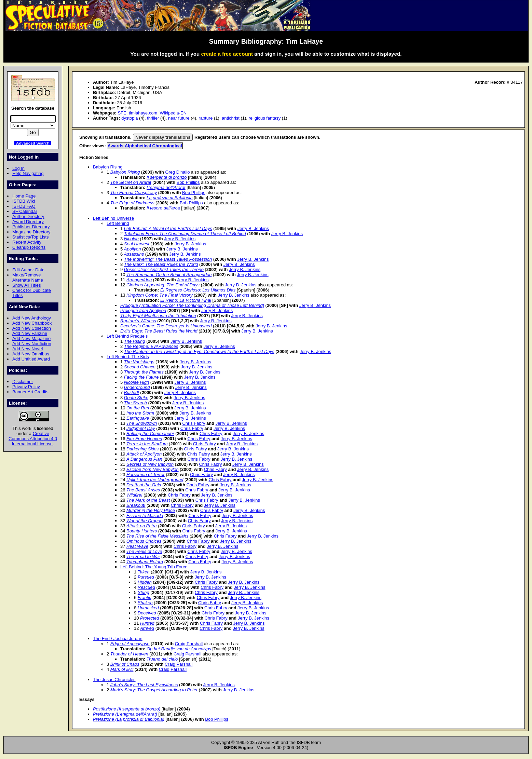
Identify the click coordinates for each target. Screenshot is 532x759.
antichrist (231, 118)
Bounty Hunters (142, 531)
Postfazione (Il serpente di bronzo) (127, 709)
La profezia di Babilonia (170, 198)
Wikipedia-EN (173, 113)
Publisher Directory (31, 227)
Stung (144, 592)
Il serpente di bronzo (167, 177)
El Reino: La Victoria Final (186, 300)
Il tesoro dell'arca (163, 208)
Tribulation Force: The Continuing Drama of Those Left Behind (185, 234)
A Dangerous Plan (144, 459)
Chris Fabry (194, 423)
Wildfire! (134, 495)
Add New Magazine (31, 338)
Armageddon (139, 280)
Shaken (145, 603)
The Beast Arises (143, 490)
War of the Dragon (145, 521)
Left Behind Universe (113, 218)
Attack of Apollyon (144, 454)
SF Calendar (25, 211)
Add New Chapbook (32, 323)
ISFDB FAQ (24, 206)
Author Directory (28, 216)
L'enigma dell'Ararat (166, 187)
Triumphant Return (145, 562)
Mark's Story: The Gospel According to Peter (154, 690)
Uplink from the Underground (155, 480)
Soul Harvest (137, 244)
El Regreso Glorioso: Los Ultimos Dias (198, 290)
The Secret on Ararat (131, 182)
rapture (206, 118)
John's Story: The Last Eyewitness (144, 685)
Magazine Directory (31, 232)
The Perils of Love (144, 551)
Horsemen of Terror (146, 475)
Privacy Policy (26, 387)
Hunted (147, 623)
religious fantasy (265, 118)
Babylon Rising (108, 167)
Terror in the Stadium (147, 444)
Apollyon (133, 249)
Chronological (167, 146)
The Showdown (142, 423)
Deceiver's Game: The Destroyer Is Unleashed (166, 326)
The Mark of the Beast (148, 500)
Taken (144, 572)
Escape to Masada (145, 516)
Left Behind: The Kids (128, 357)
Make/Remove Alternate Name (28, 277)
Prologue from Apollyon (143, 310)
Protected (149, 618)
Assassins (134, 254)
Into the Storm (140, 413)
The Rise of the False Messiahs (157, 536)
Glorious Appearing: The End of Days (163, 285)
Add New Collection (32, 328)
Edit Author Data (28, 270)
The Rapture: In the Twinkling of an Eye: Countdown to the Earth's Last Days (199, 351)
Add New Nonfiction (32, 344)
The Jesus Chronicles (114, 680)
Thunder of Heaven (129, 654)
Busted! (132, 392)
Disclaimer (23, 382)
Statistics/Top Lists (31, 237)
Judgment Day (141, 428)
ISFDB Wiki (24, 201)
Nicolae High (137, 382)
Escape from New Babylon (153, 469)
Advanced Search (33, 143)
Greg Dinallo (177, 172)
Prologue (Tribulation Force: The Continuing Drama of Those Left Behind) (192, 305)
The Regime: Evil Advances (151, 346)
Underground (137, 387)
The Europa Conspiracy (134, 193)
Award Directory (28, 222)
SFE (122, 113)
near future (179, 118)
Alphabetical (138, 146)
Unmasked (148, 608)
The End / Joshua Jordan (118, 639)
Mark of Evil (122, 669)
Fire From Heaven (144, 439)
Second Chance (140, 367)
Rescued (146, 587)
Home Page (24, 196)
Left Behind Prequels (127, 336)
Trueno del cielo (162, 659)
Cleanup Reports (29, 247)
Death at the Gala (144, 485)
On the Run (138, 408)
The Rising (135, 341)
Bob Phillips (188, 182)
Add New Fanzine (30, 333)
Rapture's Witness (138, 321)
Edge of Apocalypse (130, 644)
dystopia (129, 118)
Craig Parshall (189, 644)
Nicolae (131, 239)
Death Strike (136, 398)
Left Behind (118, 223)
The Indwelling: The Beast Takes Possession (168, 259)
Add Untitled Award (31, 359)
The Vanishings (139, 362)
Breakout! (136, 505)
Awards (116, 146)
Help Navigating (28, 173)
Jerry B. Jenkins (253, 228)
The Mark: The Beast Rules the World (161, 264)
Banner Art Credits (30, 392)
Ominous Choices (144, 541)
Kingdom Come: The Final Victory (159, 295)
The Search (135, 403)
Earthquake (138, 418)
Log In (18, 168)
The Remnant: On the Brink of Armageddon (169, 275)
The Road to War (143, 557)
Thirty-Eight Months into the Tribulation (158, 316)
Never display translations (163, 137)
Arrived (147, 628)
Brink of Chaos (125, 664)
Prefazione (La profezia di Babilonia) (129, 719)
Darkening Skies (142, 449)
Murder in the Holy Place (151, 510)
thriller (153, 118)
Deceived (147, 613)
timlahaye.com (143, 113)
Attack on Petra (142, 526)
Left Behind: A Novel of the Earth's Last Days (168, 228)
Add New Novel (28, 349)
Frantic (145, 598)
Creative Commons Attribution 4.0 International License (33, 439)
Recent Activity (27, 242)
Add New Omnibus (31, 354)
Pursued (146, 577)
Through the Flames (144, 372)
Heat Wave (137, 546)
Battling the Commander (150, 433)
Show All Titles (27, 285)
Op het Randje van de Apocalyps (179, 649)
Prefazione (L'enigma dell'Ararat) (125, 714)
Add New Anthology (32, 318)
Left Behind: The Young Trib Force (154, 567)
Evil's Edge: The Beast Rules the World (159, 331)
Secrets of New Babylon (150, 464)
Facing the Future (141, 377)
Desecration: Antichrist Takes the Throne (164, 269)
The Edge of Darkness (132, 203)
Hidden (145, 582)
